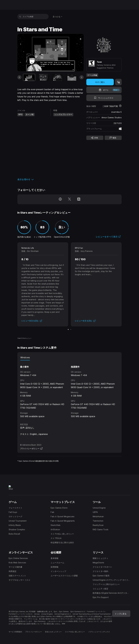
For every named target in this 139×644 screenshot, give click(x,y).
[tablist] (69, 358)
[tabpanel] (69, 389)
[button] (50, 179)
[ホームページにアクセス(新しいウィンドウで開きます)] (60, 199)
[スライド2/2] (71, 329)
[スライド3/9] (58, 77)
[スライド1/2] (68, 329)
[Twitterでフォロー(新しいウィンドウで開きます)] (69, 199)
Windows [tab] (25, 357)
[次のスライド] (82, 77)
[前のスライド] (19, 77)
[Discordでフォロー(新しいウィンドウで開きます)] (79, 199)
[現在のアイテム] (29, 77)
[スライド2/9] (43, 77)
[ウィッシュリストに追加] (104, 98)
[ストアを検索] (20, 17)
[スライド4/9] (72, 77)
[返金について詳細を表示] (120, 106)
